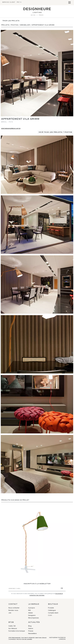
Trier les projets (11, 21)
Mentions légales (41, 638)
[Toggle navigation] (69, 3)
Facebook (62, 638)
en (21, 2)
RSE (30, 610)
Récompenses (34, 618)
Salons (31, 628)
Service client (9, 2)
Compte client (53, 613)
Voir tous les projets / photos (55, 132)
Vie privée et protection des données (21, 639)
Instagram (53, 638)
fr (18, 2)
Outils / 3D (12, 626)
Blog (30, 626)
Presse (31, 631)
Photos (14, 25)
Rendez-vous (13, 610)
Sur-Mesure (13, 628)
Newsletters (32, 633)
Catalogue (52, 610)
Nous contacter (14, 608)
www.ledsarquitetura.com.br (11, 128)
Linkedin (62, 639)
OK (62, 588)
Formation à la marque (17, 631)
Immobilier (25, 25)
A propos (32, 608)
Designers (32, 615)
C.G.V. (50, 615)
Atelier (31, 613)
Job (10, 613)
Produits (51, 608)
